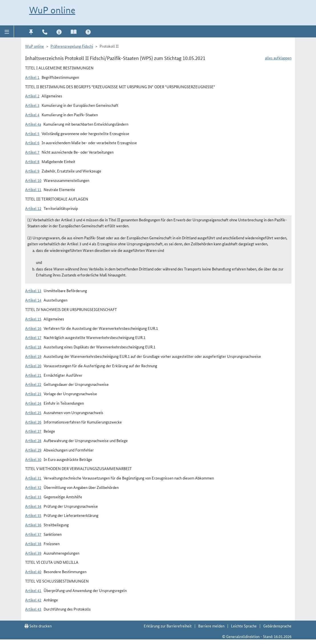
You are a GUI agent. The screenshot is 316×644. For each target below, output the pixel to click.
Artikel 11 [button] (33, 189)
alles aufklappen (278, 58)
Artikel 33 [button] (33, 497)
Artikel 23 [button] (33, 394)
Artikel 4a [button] (33, 124)
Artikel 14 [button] (33, 300)
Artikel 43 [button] (33, 609)
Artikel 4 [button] (32, 115)
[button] (7, 31)
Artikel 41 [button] (33, 590)
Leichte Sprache (244, 626)
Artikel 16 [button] (33, 328)
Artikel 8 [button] (32, 161)
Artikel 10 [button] (33, 180)
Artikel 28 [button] (33, 440)
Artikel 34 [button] (33, 506)
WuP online (52, 10)
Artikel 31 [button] (33, 478)
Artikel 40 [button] (33, 571)
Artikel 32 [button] (33, 487)
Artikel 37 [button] (33, 534)
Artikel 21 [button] (33, 375)
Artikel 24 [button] (33, 403)
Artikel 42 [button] (33, 600)
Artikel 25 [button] (33, 412)
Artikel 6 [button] (32, 143)
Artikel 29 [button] (33, 450)
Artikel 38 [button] (33, 543)
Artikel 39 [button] (33, 553)
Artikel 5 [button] (32, 133)
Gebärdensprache (277, 626)
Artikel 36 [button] (33, 525)
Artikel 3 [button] (32, 105)
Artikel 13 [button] (33, 290)
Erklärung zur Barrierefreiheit (168, 626)
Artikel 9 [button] (32, 171)
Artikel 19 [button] (33, 356)
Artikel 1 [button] (32, 77)
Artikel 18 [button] (33, 347)
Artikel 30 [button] (33, 459)
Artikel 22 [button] (33, 384)
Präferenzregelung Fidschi (72, 46)
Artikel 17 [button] (33, 337)
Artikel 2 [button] (32, 96)
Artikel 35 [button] (33, 515)
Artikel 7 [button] (32, 152)
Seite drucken (38, 626)
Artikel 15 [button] (33, 319)
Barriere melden (211, 626)
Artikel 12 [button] (33, 208)
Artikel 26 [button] (33, 422)
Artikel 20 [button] (33, 366)
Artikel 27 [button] (33, 431)
